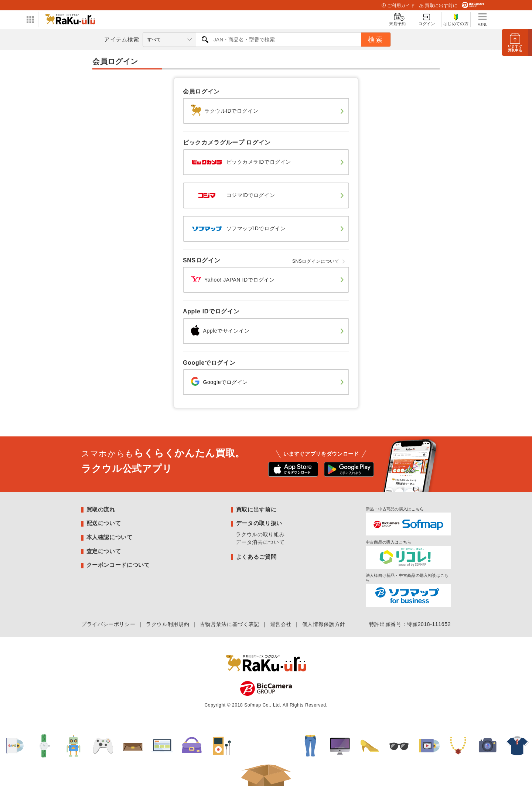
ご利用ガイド (398, 6)
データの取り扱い (259, 523)
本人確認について (110, 537)
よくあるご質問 (256, 557)
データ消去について (260, 542)
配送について (104, 523)
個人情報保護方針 (324, 624)
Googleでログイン (218, 382)
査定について (104, 551)
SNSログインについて (316, 261)
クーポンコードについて (118, 565)
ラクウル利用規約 (168, 624)
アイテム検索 (122, 39)
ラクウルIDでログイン (223, 111)
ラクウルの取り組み (260, 534)
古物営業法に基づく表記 (230, 624)
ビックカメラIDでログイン (239, 162)
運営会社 (281, 624)
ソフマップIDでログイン (237, 228)
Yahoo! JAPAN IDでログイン (231, 280)
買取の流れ (101, 509)
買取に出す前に (438, 6)
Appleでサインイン (219, 331)
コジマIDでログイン (231, 195)
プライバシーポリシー (108, 624)
